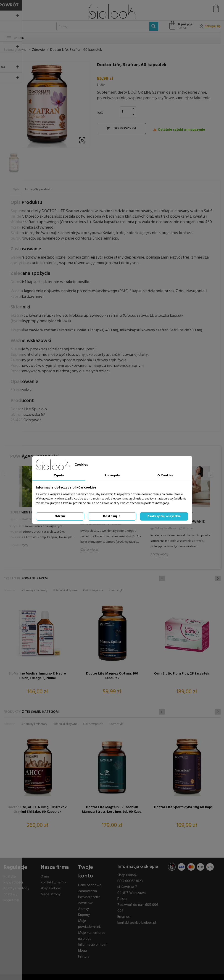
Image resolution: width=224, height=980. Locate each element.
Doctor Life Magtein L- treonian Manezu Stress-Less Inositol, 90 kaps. (112, 810)
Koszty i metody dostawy (16, 891)
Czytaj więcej (19, 545)
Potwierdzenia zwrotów (89, 900)
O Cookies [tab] (165, 476)
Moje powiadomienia (90, 924)
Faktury (84, 957)
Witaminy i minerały (34, 590)
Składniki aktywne (65, 590)
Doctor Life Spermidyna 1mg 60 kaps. (184, 807)
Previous (4, 475)
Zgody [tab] (59, 476)
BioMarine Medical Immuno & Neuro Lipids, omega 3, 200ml (37, 676)
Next (210, 475)
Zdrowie (9, 590)
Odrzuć (60, 516)
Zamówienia (87, 891)
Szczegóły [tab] (112, 476)
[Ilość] (125, 112)
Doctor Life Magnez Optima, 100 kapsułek (112, 676)
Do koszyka (121, 128)
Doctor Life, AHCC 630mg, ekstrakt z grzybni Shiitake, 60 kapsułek (37, 810)
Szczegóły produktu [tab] (38, 190)
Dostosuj (112, 516)
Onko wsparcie (93, 590)
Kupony (84, 915)
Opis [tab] (16, 190)
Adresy (83, 909)
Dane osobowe (90, 885)
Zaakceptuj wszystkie (164, 516)
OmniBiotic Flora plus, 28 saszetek (182, 674)
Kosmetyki (116, 590)
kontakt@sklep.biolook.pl (137, 923)
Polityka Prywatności (13, 880)
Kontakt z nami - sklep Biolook (54, 886)
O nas (45, 877)
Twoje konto (86, 872)
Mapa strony (51, 894)
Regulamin (11, 900)
